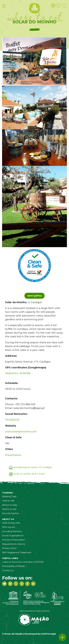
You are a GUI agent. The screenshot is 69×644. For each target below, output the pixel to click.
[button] (62, 637)
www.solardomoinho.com (21, 432)
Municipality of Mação (14, 566)
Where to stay (10, 505)
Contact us (8, 570)
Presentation (13, 455)
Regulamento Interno (14, 544)
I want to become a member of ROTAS (23, 562)
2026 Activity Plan (11, 523)
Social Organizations (13, 536)
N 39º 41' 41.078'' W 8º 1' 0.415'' (30, 474)
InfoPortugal (48, 634)
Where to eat (9, 509)
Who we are (9, 527)
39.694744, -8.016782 (18, 373)
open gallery (35, 296)
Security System (11, 513)
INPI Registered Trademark (17, 552)
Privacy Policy (9, 548)
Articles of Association (14, 540)
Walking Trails (9, 496)
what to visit (8, 501)
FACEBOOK (12, 420)
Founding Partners (12, 531)
